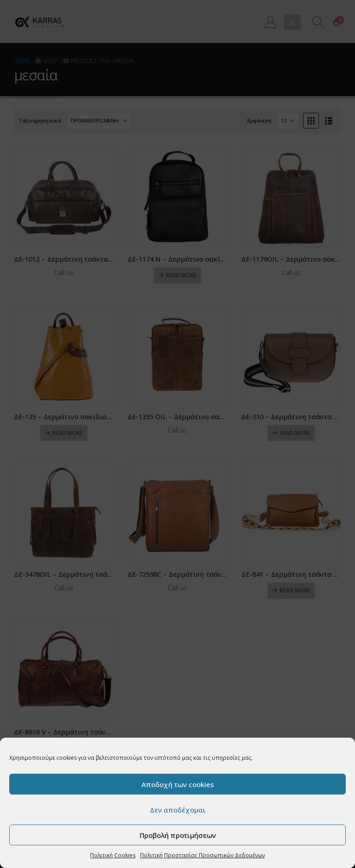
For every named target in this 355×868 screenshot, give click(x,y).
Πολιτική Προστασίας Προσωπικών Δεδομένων (202, 855)
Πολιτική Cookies (113, 855)
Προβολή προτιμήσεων (178, 835)
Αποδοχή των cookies (178, 784)
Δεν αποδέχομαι (178, 810)
